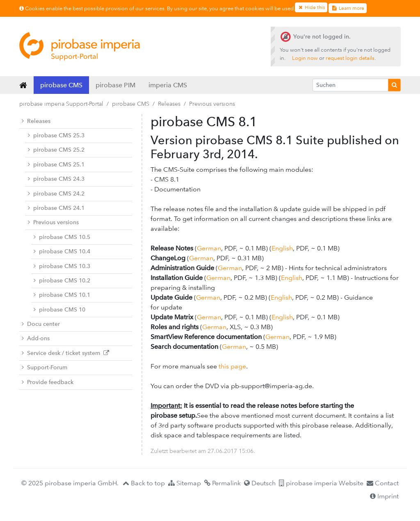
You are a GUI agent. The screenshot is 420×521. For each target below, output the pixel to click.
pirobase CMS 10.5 (62, 237)
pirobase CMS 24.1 (56, 208)
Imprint (384, 496)
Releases (169, 104)
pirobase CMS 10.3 (62, 266)
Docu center (41, 324)
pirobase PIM (115, 85)
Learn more (347, 8)
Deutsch (260, 483)
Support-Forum (45, 367)
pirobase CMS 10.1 (62, 295)
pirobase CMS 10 (59, 310)
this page (232, 366)
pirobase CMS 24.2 (56, 194)
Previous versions (212, 104)
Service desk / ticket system (65, 353)
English (282, 248)
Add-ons (36, 338)
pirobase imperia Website (321, 483)
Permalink (223, 483)
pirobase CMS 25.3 (56, 135)
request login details (350, 58)
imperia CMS (168, 85)
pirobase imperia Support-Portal (61, 104)
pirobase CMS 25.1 (56, 165)
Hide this (311, 7)
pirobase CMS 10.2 (62, 281)
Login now (305, 58)
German (209, 248)
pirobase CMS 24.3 (56, 179)
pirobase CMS (61, 85)
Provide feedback (48, 382)
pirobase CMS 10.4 (62, 251)
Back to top (144, 483)
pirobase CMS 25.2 (56, 150)
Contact (383, 483)
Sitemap (185, 483)
